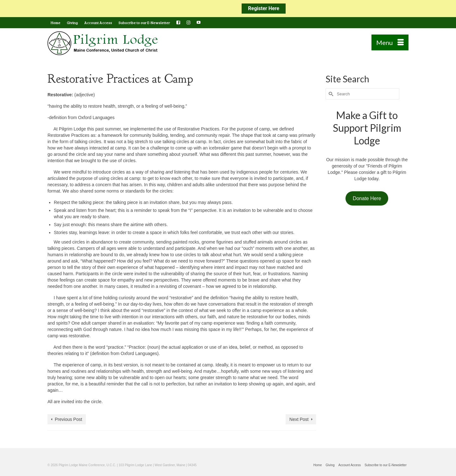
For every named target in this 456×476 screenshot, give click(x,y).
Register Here (264, 8)
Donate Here (367, 198)
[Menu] (390, 42)
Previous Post (68, 419)
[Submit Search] (330, 94)
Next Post (299, 419)
